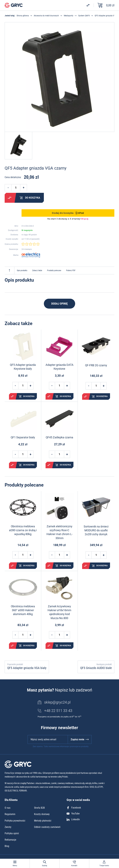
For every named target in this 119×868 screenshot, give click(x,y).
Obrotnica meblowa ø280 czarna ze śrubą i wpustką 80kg (23, 530)
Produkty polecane (54, 270)
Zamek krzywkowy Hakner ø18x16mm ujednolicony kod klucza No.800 (59, 612)
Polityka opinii (12, 833)
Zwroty (8, 827)
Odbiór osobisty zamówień (47, 827)
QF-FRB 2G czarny (96, 365)
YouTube (73, 814)
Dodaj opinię (59, 304)
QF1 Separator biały (23, 437)
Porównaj (10, 198)
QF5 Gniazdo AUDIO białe (96, 668)
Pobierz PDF (71, 270)
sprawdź (35, 239)
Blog (7, 846)
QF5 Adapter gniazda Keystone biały (23, 367)
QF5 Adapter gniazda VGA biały (27, 668)
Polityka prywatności (15, 821)
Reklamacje (10, 840)
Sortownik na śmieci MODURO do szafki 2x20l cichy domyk (96, 530)
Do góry (9, 270)
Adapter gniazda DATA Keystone (59, 367)
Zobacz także (37, 270)
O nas (8, 808)
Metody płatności (43, 821)
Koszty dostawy (42, 814)
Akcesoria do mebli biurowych (46, 16)
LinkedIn (73, 819)
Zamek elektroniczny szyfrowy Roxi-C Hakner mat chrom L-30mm (59, 532)
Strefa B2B (39, 808)
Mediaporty (69, 16)
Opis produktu (22, 270)
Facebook (74, 808)
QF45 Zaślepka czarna (59, 437)
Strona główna (23, 16)
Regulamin (10, 814)
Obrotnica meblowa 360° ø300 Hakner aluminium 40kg (23, 610)
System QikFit (84, 16)
